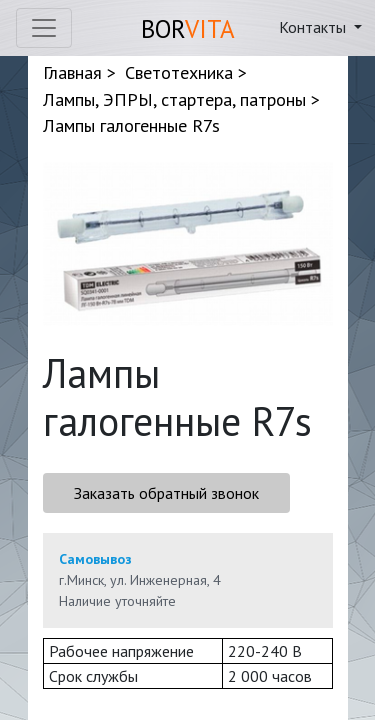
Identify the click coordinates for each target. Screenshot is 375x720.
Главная (72, 72)
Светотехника (179, 72)
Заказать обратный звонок (166, 493)
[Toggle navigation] (44, 28)
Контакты (314, 27)
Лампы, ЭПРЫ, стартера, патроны (174, 99)
